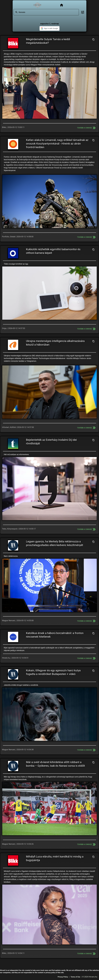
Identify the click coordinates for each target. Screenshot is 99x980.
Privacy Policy (63, 977)
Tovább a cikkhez (87, 128)
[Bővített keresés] (83, 12)
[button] (49, 28)
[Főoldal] (62, 5)
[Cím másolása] (93, 39)
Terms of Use (75, 977)
